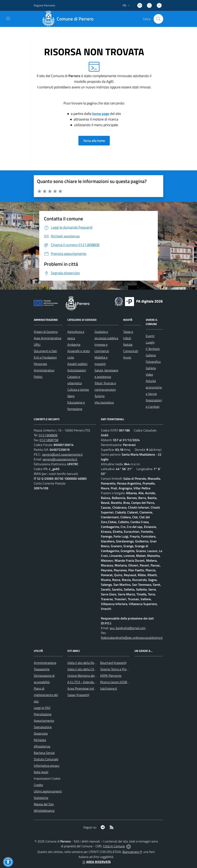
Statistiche (41, 798)
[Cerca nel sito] (158, 19)
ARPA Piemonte (111, 676)
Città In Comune (114, 846)
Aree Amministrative (48, 338)
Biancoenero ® (132, 852)
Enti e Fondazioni (45, 357)
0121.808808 (48, 435)
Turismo (100, 396)
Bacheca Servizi (44, 753)
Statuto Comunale (46, 759)
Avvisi (127, 357)
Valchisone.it (109, 688)
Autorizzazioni (77, 370)
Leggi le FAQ (42, 708)
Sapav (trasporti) (78, 695)
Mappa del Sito (44, 804)
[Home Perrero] (69, 19)
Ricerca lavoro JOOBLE (115, 682)
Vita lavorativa (104, 402)
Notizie (128, 345)
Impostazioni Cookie (47, 778)
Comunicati (131, 351)
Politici (38, 377)
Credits (38, 785)
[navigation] (8, 18)
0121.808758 (49, 440)
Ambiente (74, 345)
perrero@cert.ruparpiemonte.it (62, 454)
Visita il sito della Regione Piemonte (91, 663)
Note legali (41, 772)
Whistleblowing (44, 811)
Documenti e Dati (45, 351)
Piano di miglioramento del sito (46, 695)
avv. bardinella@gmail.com (128, 628)
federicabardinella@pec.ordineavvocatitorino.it (132, 638)
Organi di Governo (46, 332)
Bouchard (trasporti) (113, 663)
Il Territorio (153, 349)
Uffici (37, 345)
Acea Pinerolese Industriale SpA (89, 688)
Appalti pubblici (77, 364)
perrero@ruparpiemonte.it (60, 459)
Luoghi (150, 342)
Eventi (150, 336)
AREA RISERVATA (96, 862)
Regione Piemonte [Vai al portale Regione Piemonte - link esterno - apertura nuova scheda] (44, 5)
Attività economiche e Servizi (154, 387)
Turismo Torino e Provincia (117, 669)
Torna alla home (94, 141)
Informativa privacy (47, 766)
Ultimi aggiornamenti (48, 791)
